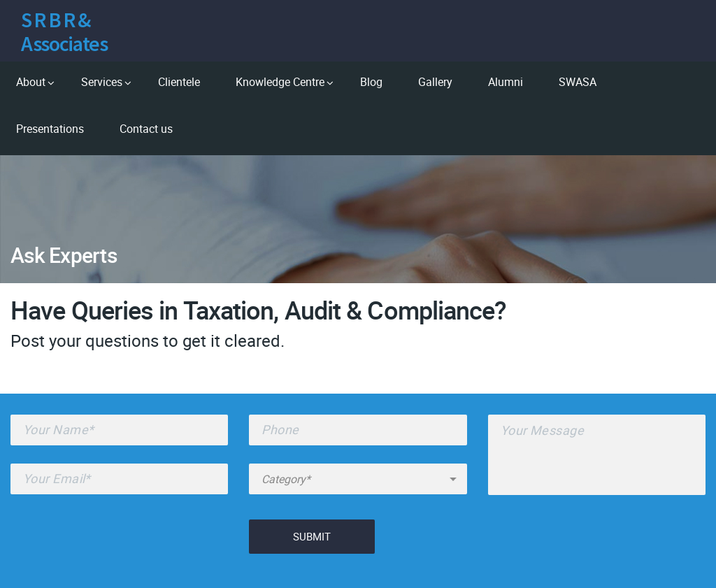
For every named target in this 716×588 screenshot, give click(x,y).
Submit (312, 536)
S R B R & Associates (64, 31)
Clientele (179, 82)
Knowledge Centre (280, 82)
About (31, 82)
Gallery (435, 82)
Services (102, 82)
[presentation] (117, 540)
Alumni (506, 82)
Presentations (50, 129)
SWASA (578, 82)
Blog (371, 82)
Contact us (146, 129)
